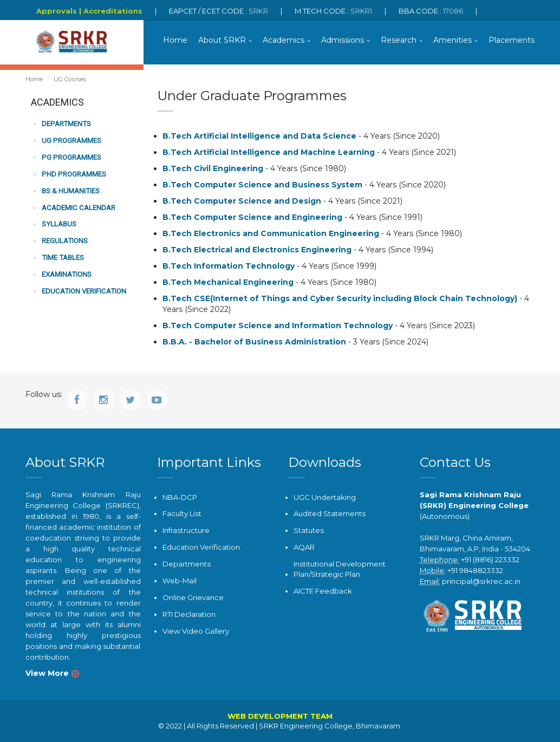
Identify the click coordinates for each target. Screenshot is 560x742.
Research (399, 41)
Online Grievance (193, 596)
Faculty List (182, 514)
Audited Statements (329, 514)
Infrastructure (186, 530)
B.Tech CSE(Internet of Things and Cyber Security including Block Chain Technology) (340, 299)
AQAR (304, 547)
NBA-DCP (180, 497)
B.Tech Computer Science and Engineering (252, 218)
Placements (512, 41)
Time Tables (62, 257)
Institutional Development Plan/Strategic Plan (339, 568)
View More (47, 673)
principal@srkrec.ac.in (481, 581)
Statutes (308, 530)
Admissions (343, 41)
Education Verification (83, 290)
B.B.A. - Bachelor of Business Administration (254, 342)
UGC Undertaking (325, 497)
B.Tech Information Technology (229, 266)
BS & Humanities (70, 191)
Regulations (64, 240)
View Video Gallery (196, 630)
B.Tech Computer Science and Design (242, 201)
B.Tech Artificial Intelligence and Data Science (259, 136)
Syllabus (59, 224)
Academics (284, 41)
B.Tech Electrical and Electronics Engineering (257, 250)
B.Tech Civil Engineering (213, 169)
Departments (65, 125)
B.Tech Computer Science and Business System (262, 185)
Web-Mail (179, 580)
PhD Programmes (73, 174)
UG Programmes (71, 141)
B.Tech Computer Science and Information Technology (278, 326)
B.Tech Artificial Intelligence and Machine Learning (269, 153)
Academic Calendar (78, 207)
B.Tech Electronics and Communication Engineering (271, 234)
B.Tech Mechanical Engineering (228, 283)
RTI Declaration (189, 613)
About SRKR (222, 41)
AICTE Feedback (323, 590)
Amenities (452, 41)
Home (175, 41)
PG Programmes (70, 158)
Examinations (66, 274)
